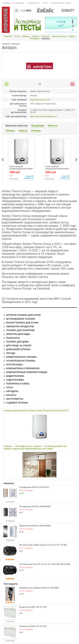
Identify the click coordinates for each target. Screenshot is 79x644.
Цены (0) (30, 176)
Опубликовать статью (61, 3)
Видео (72, 36)
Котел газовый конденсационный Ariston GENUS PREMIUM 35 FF (57, 169)
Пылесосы (13, 338)
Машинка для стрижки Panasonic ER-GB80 (39, 588)
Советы (36, 36)
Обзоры (26, 36)
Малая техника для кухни (22, 323)
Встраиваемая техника (21, 319)
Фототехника (15, 365)
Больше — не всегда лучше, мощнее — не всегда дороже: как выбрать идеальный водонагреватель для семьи (35, 447)
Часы (10, 388)
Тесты (17, 36)
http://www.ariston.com (40, 100)
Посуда (11, 353)
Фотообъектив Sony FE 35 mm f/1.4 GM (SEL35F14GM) (45, 564)
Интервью (35, 38)
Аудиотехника (15, 380)
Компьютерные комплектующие (27, 372)
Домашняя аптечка (18, 349)
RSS (45, 3)
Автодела (12, 391)
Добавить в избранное (14, 3)
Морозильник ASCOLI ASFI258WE (35, 526)
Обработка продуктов (20, 327)
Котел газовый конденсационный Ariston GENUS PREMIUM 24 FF (21, 169)
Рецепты (46, 36)
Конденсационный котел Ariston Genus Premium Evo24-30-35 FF (36, 411)
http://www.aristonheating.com (43, 116)
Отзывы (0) (29, 178)
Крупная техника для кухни (23, 315)
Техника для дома (18, 342)
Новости (8, 36)
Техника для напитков (20, 330)
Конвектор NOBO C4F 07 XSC (33, 607)
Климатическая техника (21, 357)
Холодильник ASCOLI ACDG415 (34, 487)
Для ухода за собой (19, 346)
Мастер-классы (59, 36)
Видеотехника (15, 376)
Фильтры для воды (18, 334)
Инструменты (15, 399)
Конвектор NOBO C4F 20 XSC (33, 626)
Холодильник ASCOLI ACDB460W (35, 506)
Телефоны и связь (18, 384)
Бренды (15, 44)
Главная (6, 44)
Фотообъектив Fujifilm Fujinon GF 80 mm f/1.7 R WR (43, 545)
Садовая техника (17, 403)
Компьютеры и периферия (23, 368)
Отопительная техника (21, 361)
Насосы (11, 395)
